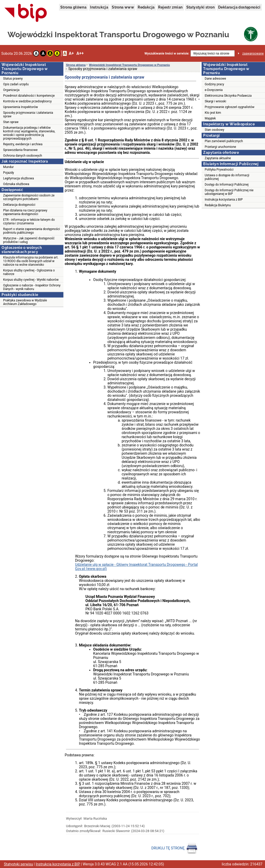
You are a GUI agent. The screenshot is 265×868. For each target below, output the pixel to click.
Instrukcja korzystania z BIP (224, 200)
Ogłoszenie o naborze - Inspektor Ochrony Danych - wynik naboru (32, 287)
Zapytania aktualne (218, 158)
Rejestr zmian (170, 7)
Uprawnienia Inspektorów (21, 107)
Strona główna (73, 7)
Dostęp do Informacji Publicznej (227, 185)
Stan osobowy (214, 130)
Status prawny (13, 79)
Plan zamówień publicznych (224, 141)
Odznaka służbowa (16, 184)
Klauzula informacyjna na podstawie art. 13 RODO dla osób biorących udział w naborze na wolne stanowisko (31, 261)
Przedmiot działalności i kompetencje (29, 96)
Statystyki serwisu (19, 864)
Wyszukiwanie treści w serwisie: (167, 54)
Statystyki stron (200, 7)
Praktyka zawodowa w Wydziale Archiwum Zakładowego (25, 302)
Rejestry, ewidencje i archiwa (23, 144)
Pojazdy (9, 173)
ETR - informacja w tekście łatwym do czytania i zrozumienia (29, 222)
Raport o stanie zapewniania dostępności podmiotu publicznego (32, 231)
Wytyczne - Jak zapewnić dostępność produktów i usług (29, 240)
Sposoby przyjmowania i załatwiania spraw (28, 115)
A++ (80, 53)
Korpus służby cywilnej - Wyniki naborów (31, 280)
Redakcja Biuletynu (218, 205)
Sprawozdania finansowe (20, 150)
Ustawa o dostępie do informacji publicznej (227, 177)
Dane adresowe (215, 79)
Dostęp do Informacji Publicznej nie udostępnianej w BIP (229, 192)
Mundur (8, 167)
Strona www (123, 7)
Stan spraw (11, 122)
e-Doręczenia (214, 90)
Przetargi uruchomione (220, 147)
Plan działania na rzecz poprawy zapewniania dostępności (25, 212)
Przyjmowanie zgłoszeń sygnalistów (230, 107)
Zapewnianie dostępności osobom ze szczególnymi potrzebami (29, 197)
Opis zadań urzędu (16, 84)
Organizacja (11, 90)
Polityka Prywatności (219, 170)
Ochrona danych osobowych (23, 156)
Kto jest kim (213, 113)
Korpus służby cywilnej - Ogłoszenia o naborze (29, 272)
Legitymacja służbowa (19, 178)
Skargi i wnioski (215, 101)
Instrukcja (99, 7)
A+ (71, 53)
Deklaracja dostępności (239, 7)
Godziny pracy (214, 84)
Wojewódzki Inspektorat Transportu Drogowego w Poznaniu (130, 65)
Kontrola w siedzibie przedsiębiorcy (27, 101)
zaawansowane (253, 54)
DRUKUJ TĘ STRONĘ (175, 848)
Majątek (210, 118)
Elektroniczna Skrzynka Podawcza (228, 96)
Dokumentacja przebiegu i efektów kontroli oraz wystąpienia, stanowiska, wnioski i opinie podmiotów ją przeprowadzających (29, 133)
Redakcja (146, 7)
